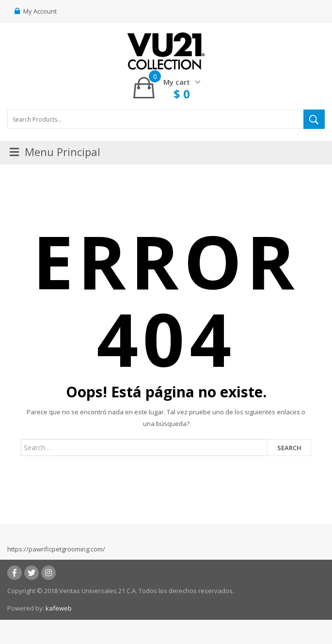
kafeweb (59, 608)
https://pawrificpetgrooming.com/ (56, 549)
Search (289, 448)
